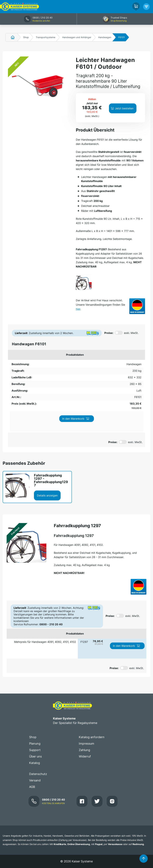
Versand (35, 727)
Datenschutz (38, 721)
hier (78, 309)
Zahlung (84, 697)
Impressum (87, 691)
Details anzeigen (47, 442)
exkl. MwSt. (131, 333)
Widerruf (85, 704)
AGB (32, 734)
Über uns (35, 704)
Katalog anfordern (92, 684)
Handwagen (105, 37)
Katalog (35, 710)
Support (35, 697)
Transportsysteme (46, 37)
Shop (26, 37)
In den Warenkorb (125, 367)
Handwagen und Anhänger (77, 37)
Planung (35, 691)
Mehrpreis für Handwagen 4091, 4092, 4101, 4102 (45, 589)
